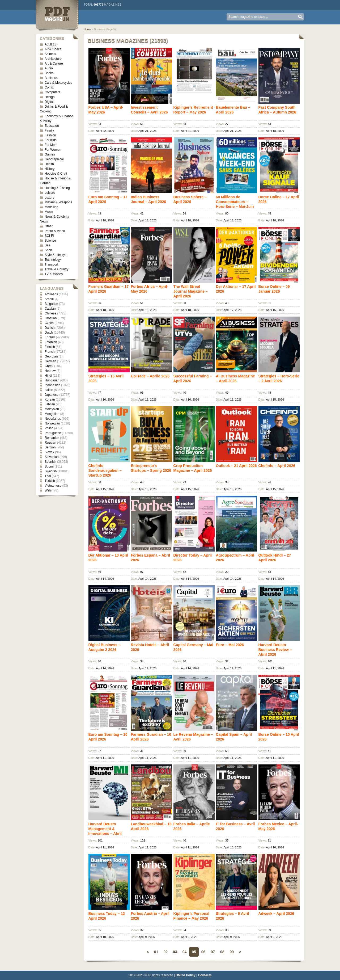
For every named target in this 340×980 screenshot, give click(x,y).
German (50, 361)
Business (51, 78)
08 (222, 952)
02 (165, 952)
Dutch (49, 333)
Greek (49, 366)
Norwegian (52, 423)
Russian (50, 443)
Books (49, 73)
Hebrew (50, 371)
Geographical (54, 159)
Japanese (52, 395)
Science (50, 241)
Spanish (50, 462)
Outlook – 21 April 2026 (236, 466)
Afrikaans (51, 294)
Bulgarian (51, 304)
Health (49, 164)
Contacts (205, 975)
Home (87, 29)
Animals (50, 54)
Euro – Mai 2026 (230, 645)
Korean (50, 399)
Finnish (50, 347)
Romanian (52, 438)
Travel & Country (57, 269)
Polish (49, 428)
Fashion (50, 135)
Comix (49, 87)
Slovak (49, 452)
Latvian (50, 404)
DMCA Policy (185, 975)
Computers (52, 92)
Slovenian (52, 457)
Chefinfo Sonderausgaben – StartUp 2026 (105, 470)
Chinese (50, 313)
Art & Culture (54, 64)
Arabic (49, 299)
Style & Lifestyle (56, 255)
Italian (49, 390)
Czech (49, 323)
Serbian (50, 447)
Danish (50, 328)
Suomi (49, 466)
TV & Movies (54, 274)
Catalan (50, 309)
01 (156, 952)
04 (185, 952)
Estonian (51, 342)
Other (49, 226)
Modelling (51, 207)
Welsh (49, 490)
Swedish (51, 471)
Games (50, 154)
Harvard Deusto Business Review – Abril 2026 (275, 650)
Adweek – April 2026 (276, 914)
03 (175, 952)
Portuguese (53, 433)
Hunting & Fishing (57, 188)
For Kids (51, 140)
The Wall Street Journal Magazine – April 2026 (191, 291)
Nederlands (53, 419)
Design (50, 97)
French (50, 352)
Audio (49, 68)
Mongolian (52, 414)
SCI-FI (49, 236)
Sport (48, 250)
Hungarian (52, 380)
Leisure (50, 193)
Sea (47, 245)
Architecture (53, 59)
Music (49, 212)
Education (52, 126)
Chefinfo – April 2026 (277, 466)
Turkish (50, 481)
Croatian (51, 318)
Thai (48, 476)
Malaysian (52, 409)
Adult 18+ (51, 44)
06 (203, 952)
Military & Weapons (58, 202)
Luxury (49, 197)
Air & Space (53, 49)
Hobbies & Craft (56, 174)
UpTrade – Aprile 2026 (150, 376)
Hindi (48, 376)
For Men (51, 145)
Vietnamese (53, 486)
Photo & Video (55, 231)
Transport (51, 264)
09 (232, 952)
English (50, 337)
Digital (49, 102)
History (50, 169)
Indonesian (52, 385)
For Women (53, 150)
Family (49, 131)
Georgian (51, 356)
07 (213, 952)
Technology (53, 260)
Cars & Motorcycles (58, 83)
